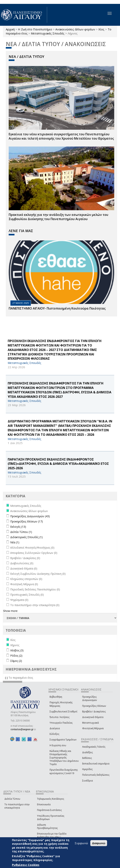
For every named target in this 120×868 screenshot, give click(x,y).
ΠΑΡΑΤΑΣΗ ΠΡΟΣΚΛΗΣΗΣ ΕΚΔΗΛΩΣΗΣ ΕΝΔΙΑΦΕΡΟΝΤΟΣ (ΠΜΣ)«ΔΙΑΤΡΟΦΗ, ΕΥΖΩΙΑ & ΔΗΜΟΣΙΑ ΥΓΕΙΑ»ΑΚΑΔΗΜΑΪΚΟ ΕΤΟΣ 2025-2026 (58, 464)
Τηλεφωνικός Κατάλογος (51, 799)
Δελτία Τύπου (12, 799)
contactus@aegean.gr (23, 729)
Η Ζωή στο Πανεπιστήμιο (35, 29)
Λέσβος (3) (17, 650)
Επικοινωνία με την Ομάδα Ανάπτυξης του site (52, 835)
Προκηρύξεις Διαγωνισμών (90, 698)
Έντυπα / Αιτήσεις (60, 717)
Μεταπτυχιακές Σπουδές (48, 33)
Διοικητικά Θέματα (93, 717)
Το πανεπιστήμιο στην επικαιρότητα (17, 806)
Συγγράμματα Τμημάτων (63, 740)
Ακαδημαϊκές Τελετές (94, 747)
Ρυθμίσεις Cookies (26, 865)
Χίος (101, 29)
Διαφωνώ (99, 843)
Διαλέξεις (87, 752)
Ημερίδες (87, 769)
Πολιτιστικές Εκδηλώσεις (96, 775)
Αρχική (10, 29)
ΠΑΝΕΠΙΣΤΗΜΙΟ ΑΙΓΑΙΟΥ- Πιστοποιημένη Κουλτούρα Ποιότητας (57, 308)
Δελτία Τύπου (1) (21, 532)
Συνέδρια (87, 781)
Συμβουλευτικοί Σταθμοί (63, 711)
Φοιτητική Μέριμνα (93, 728)
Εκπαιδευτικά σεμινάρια (96, 764)
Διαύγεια (55, 728)
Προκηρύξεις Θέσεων (94, 706)
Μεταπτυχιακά (90, 723)
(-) (7, 678)
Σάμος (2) (16, 661)
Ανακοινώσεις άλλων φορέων (75, 29)
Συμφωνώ (81, 843)
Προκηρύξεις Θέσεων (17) (27, 521)
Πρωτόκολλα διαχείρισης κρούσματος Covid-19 (64, 771)
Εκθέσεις (87, 758)
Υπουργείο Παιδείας (61, 723)
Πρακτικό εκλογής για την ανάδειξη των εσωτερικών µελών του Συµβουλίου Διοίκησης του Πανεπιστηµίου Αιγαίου (58, 217)
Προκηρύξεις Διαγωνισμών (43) (30, 516)
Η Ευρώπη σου (58, 745)
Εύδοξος (54, 734)
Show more (10, 611)
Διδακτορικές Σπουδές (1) (26, 537)
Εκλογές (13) (18, 527)
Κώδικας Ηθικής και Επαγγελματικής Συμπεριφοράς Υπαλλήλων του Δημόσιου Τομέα (64, 758)
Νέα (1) (15, 542)
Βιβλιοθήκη (56, 697)
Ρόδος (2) (16, 656)
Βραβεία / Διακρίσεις (94, 711)
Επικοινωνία (44, 804)
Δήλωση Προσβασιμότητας (47, 826)
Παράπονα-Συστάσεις (49, 810)
